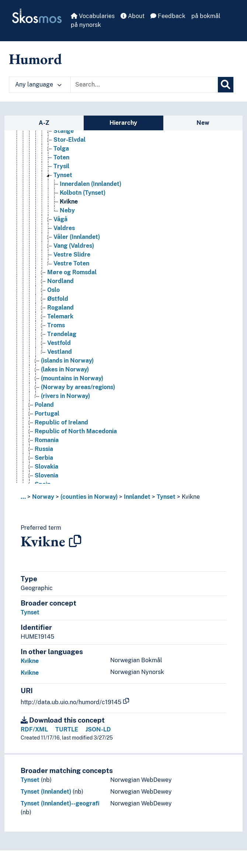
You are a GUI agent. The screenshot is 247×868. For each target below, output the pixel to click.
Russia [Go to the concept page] (44, 450)
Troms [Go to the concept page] (56, 326)
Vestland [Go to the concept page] (60, 352)
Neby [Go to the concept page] (67, 211)
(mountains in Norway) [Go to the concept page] (72, 379)
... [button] (23, 497)
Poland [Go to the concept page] (44, 405)
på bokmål (206, 16)
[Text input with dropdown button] (144, 85)
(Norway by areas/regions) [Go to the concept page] (78, 388)
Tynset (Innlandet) (46, 792)
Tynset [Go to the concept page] (63, 176)
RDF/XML (34, 729)
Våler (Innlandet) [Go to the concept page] (77, 238)
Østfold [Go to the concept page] (58, 299)
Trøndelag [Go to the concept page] (62, 335)
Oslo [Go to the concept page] (53, 291)
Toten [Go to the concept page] (61, 158)
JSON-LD (98, 729)
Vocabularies (93, 16)
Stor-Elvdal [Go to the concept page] (69, 140)
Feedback (168, 16)
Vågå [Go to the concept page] (60, 220)
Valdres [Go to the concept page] (64, 229)
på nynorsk (86, 25)
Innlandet (137, 497)
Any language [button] (38, 84)
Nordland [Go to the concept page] (60, 282)
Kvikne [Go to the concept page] (69, 202)
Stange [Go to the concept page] (64, 132)
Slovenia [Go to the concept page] (46, 476)
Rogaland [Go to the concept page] (60, 308)
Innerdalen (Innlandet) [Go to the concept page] (91, 185)
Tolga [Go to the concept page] (61, 149)
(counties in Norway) (89, 497)
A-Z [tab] (44, 123)
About (133, 16)
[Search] (226, 85)
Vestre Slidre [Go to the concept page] (72, 255)
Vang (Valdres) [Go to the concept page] (74, 246)
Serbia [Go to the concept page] (44, 458)
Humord (35, 59)
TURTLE (67, 729)
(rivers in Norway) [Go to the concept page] (65, 397)
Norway (43, 497)
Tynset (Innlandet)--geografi (60, 803)
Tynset (166, 497)
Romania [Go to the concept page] (47, 441)
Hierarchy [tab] (123, 123)
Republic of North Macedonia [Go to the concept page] (76, 432)
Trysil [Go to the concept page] (61, 167)
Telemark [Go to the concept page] (60, 317)
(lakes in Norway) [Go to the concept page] (65, 370)
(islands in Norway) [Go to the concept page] (67, 361)
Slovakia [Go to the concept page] (46, 467)
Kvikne (191, 497)
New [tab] (203, 123)
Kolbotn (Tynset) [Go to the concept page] (83, 193)
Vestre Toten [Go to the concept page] (71, 264)
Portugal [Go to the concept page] (47, 414)
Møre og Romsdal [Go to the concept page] (72, 273)
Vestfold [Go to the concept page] (59, 344)
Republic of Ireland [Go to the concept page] (61, 423)
